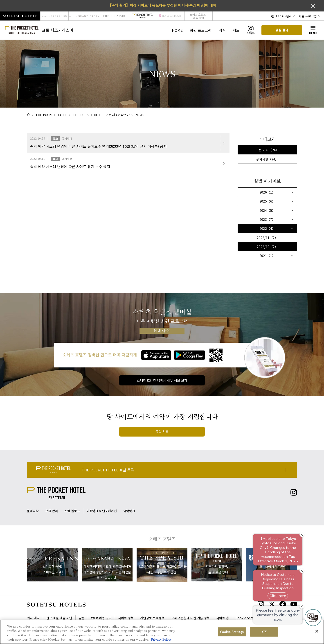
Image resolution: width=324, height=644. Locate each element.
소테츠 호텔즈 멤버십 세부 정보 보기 (162, 380)
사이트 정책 (126, 618)
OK (264, 632)
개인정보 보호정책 (152, 618)
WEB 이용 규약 (101, 618)
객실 (222, 30)
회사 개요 (33, 618)
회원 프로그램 (201, 30)
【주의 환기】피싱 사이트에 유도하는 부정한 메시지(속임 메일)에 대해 (162, 5)
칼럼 (82, 618)
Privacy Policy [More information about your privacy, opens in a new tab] (161, 639)
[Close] (317, 631)
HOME (177, 30)
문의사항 (33, 511)
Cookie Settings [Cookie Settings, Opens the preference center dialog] (232, 632)
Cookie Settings (248, 618)
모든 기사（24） (267, 150)
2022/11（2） (267, 238)
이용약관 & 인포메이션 (102, 511)
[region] (162, 632)
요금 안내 (52, 511)
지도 (236, 30)
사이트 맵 (223, 618)
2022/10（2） (267, 247)
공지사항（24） (267, 159)
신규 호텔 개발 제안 (59, 618)
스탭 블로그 (72, 511)
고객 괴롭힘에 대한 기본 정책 (190, 618)
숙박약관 (129, 511)
